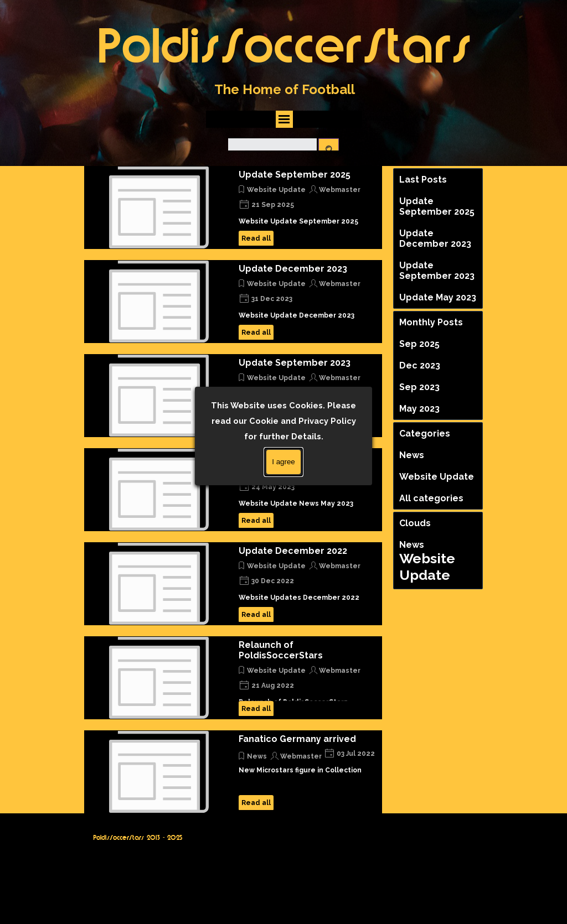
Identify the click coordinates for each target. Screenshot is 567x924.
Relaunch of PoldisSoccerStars (281, 650)
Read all (256, 238)
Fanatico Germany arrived (297, 739)
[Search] (272, 149)
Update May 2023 (277, 457)
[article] (233, 207)
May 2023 (419, 409)
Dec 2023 (420, 365)
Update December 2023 (293, 269)
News (257, 756)
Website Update (276, 190)
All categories (431, 498)
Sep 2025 (419, 344)
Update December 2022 (293, 551)
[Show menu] (284, 119)
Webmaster (340, 190)
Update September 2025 (295, 175)
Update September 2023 (295, 363)
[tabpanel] (284, 96)
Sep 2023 (419, 387)
